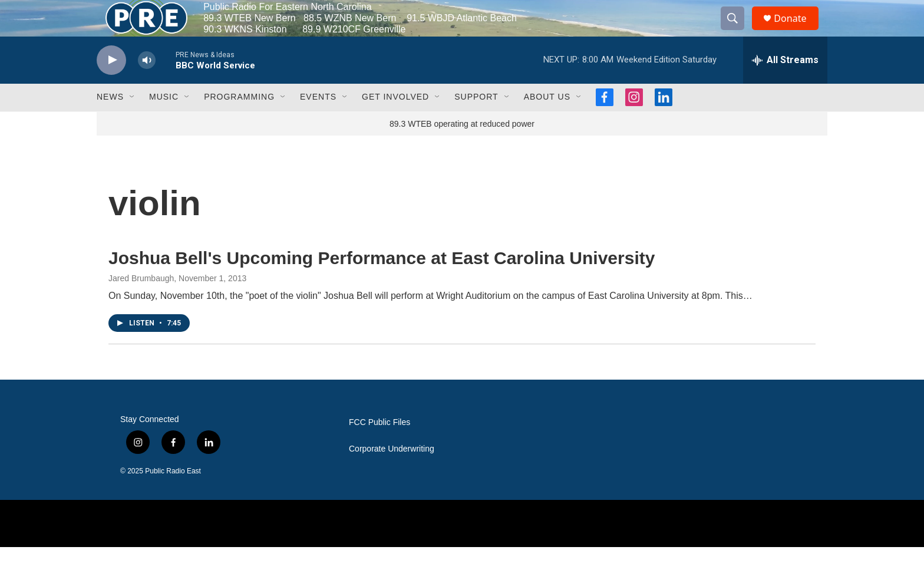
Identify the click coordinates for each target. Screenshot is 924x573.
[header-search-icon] (738, 31)
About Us (547, 123)
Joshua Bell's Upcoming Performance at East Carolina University (382, 283)
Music (164, 123)
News (110, 123)
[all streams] (785, 85)
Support (476, 123)
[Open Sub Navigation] (133, 123)
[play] (111, 86)
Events (318, 123)
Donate (797, 31)
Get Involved (395, 123)
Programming (239, 123)
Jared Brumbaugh (141, 304)
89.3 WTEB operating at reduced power (462, 149)
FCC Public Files (379, 448)
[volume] (147, 86)
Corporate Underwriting (392, 475)
